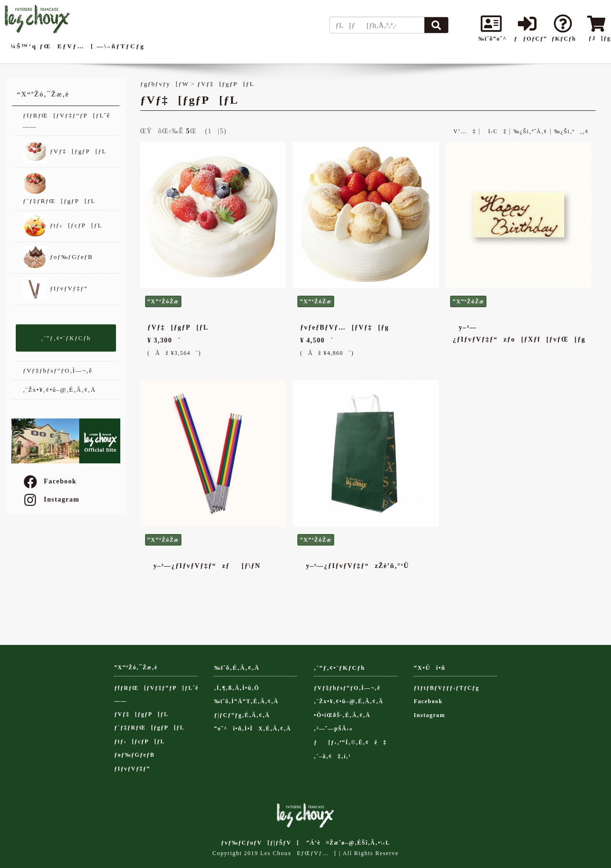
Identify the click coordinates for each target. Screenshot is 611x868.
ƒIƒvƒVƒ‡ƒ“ (55, 289)
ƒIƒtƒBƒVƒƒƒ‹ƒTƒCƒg (447, 688)
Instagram (51, 499)
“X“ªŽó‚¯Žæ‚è (136, 667)
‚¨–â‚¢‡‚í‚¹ (333, 756)
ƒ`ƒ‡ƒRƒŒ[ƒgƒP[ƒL (59, 188)
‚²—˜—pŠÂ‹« (334, 729)
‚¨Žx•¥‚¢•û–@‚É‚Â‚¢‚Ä (59, 390)
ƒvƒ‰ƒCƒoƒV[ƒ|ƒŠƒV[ (260, 843)
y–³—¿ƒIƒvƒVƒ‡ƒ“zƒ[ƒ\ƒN (204, 566)
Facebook (50, 481)
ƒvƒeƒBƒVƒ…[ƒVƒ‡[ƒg (345, 327)
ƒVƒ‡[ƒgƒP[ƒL (65, 152)
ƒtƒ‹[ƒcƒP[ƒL (63, 226)
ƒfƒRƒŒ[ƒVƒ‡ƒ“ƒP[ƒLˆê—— (67, 121)
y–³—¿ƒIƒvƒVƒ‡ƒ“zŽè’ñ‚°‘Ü (355, 566)
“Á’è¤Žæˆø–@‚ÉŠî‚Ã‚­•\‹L (348, 843)
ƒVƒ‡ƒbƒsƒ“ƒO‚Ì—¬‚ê (58, 370)
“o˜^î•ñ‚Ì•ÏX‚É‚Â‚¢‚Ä (253, 729)
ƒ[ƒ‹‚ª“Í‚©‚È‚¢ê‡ (351, 742)
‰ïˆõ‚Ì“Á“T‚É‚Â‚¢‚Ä (246, 701)
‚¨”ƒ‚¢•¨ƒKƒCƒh (66, 338)
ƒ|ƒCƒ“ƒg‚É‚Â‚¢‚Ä (242, 715)
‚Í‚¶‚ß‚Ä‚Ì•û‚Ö (237, 688)
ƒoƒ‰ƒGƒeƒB (58, 257)
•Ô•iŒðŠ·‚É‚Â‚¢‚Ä (342, 715)
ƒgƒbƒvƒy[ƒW (165, 84)
